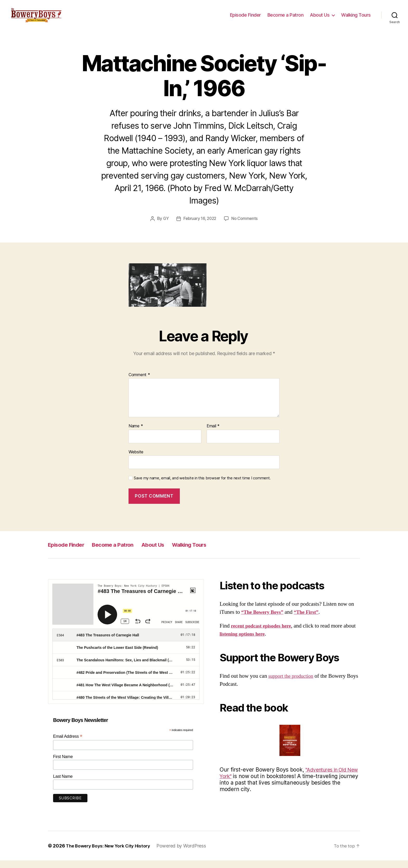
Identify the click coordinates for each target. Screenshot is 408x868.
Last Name (63, 784)
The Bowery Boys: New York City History (111, 853)
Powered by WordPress (187, 853)
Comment (139, 382)
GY (164, 226)
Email (213, 434)
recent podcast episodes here (264, 633)
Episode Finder (246, 19)
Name (136, 434)
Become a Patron (286, 19)
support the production (293, 684)
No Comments (246, 226)
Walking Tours (356, 19)
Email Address (68, 744)
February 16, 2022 (199, 226)
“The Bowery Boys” (264, 620)
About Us (320, 19)
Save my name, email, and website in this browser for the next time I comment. (202, 486)
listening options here (258, 641)
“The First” (311, 620)
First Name (63, 764)
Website (136, 459)
